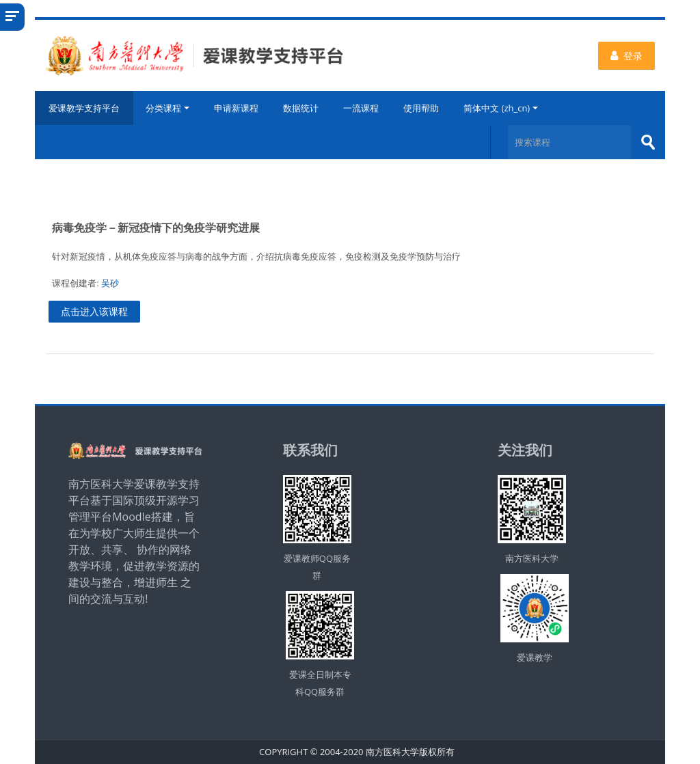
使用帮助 (421, 108)
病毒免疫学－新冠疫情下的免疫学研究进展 (156, 228)
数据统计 (301, 108)
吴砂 (110, 283)
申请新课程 (236, 108)
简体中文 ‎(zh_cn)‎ (501, 108)
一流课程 (361, 108)
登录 (627, 56)
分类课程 (167, 108)
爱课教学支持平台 (84, 108)
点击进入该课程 (94, 311)
